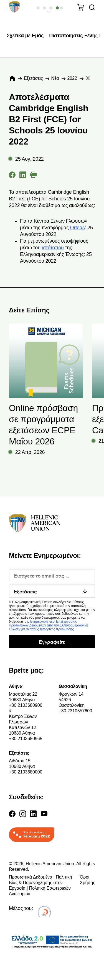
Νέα (55, 78)
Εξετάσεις (33, 78)
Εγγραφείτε (52, 642)
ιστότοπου (53, 248)
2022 (72, 78)
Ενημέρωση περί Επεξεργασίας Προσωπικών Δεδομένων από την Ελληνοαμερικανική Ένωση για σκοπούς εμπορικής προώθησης (48, 625)
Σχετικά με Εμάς (25, 36)
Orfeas (78, 228)
